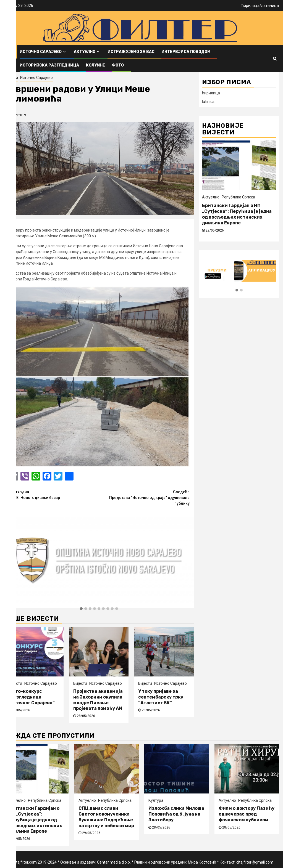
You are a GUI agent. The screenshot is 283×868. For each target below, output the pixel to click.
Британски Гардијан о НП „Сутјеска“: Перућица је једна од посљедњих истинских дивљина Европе (237, 214)
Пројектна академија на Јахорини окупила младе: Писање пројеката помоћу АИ (98, 700)
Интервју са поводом (186, 52)
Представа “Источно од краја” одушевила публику (144, 497)
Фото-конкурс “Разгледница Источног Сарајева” (32, 697)
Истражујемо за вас (131, 52)
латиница (270, 6)
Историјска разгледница (49, 65)
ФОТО (118, 65)
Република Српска (238, 197)
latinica (208, 102)
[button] (81, 609)
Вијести (11, 78)
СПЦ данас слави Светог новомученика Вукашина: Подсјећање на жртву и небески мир (106, 817)
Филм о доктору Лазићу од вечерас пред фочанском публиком (247, 814)
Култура (156, 800)
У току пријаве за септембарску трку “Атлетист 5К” (161, 697)
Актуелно (85, 52)
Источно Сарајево (41, 52)
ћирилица (251, 6)
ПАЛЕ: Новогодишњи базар (54, 494)
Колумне (95, 65)
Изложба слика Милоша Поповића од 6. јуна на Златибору (176, 814)
